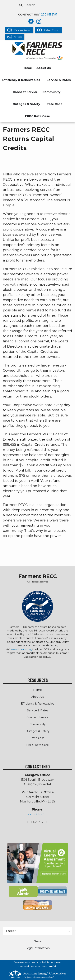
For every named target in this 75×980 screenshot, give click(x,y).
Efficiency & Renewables (21, 80)
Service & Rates (59, 80)
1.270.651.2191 (48, 15)
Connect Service (25, 92)
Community (51, 92)
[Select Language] (37, 931)
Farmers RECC (38, 576)
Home (27, 68)
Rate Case (54, 104)
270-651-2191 (37, 814)
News (38, 941)
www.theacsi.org (22, 649)
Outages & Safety (26, 104)
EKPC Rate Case (37, 116)
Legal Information (38, 948)
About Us (44, 68)
